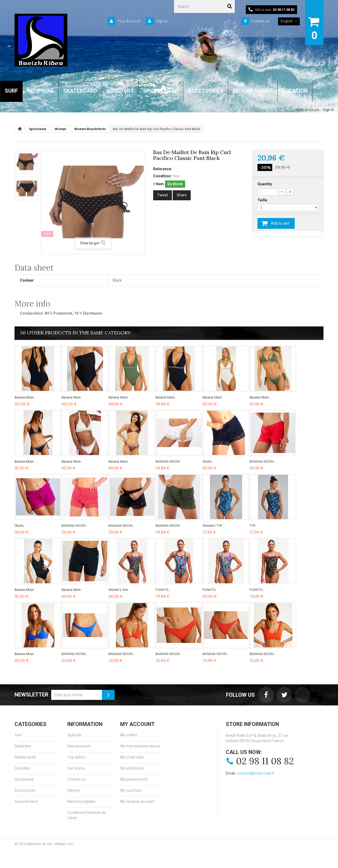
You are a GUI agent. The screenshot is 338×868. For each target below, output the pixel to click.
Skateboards (25, 757)
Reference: (163, 169)
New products (79, 746)
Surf (18, 735)
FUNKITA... (163, 590)
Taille (263, 200)
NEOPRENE (41, 91)
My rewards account (137, 801)
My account (137, 724)
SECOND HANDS (253, 91)
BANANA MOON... (169, 462)
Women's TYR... (213, 526)
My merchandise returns (140, 746)
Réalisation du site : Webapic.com (50, 844)
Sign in (161, 21)
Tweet (163, 195)
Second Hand (26, 801)
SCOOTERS (120, 91)
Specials (74, 735)
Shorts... (208, 462)
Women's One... (119, 590)
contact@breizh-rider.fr (256, 773)
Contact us (260, 21)
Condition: (162, 176)
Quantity (265, 184)
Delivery (74, 790)
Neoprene (23, 746)
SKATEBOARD (80, 91)
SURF (11, 91)
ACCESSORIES (206, 91)
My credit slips (132, 757)
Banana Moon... (25, 397)
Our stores (76, 768)
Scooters (22, 768)
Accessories (25, 790)
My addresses (132, 768)
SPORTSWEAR (161, 91)
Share (182, 195)
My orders (129, 735)
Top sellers (76, 757)
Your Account (129, 21)
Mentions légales (81, 801)
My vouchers (131, 790)
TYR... (254, 526)
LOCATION (295, 91)
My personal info (134, 779)
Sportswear (24, 779)
